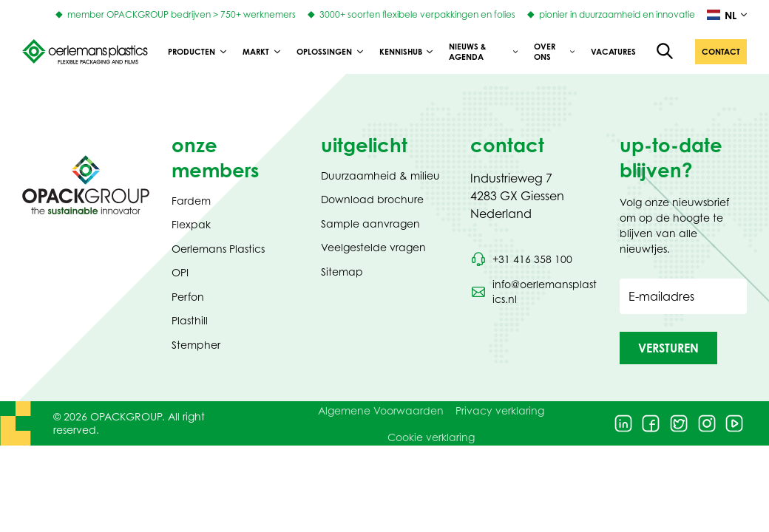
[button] (721, 52)
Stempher (196, 345)
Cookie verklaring (431, 437)
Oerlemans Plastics (218, 249)
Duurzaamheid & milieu (380, 175)
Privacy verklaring (500, 410)
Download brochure (372, 199)
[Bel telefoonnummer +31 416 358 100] (521, 259)
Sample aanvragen (370, 224)
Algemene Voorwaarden (381, 410)
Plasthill (190, 320)
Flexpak (191, 224)
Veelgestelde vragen (373, 247)
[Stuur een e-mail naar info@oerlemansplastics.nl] (534, 292)
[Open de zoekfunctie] (665, 52)
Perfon (188, 297)
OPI (180, 272)
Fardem (191, 201)
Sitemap (342, 272)
